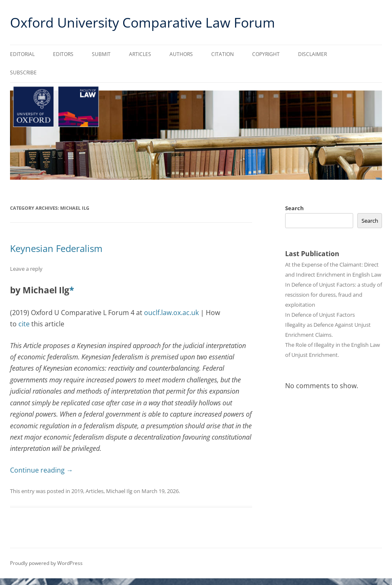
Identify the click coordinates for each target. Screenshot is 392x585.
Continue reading (42, 470)
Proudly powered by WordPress (46, 563)
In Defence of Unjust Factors (320, 315)
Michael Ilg (119, 491)
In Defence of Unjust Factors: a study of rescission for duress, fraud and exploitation (334, 295)
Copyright (266, 54)
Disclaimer (312, 54)
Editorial (22, 54)
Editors (63, 54)
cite (24, 324)
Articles (140, 54)
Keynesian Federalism (56, 248)
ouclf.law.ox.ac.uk (171, 313)
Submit (101, 54)
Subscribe (23, 72)
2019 (77, 491)
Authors (181, 54)
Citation (223, 54)
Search (295, 208)
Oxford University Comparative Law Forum (143, 22)
